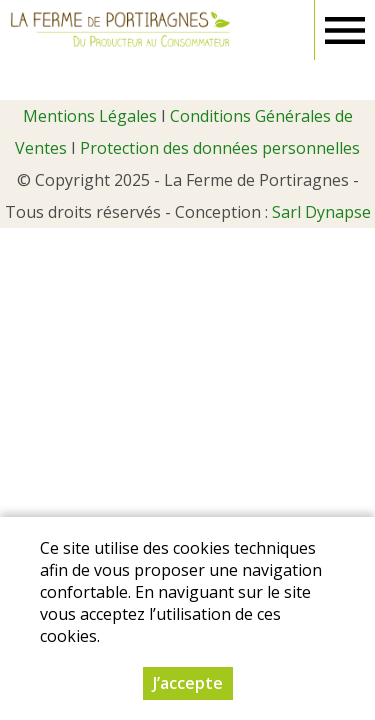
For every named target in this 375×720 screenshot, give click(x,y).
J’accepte (188, 683)
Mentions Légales (90, 116)
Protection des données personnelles (220, 148)
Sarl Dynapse (321, 212)
